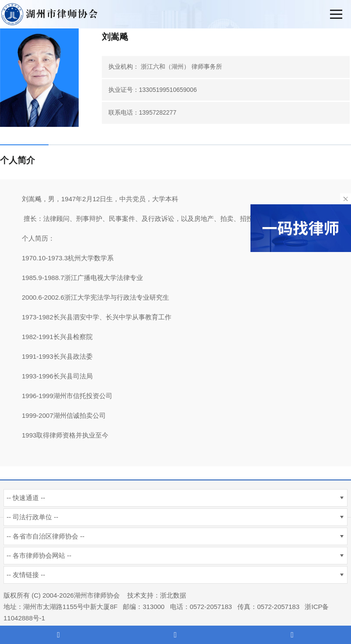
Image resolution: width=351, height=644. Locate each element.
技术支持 (140, 595)
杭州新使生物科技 (218, 595)
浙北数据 (173, 595)
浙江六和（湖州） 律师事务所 (181, 66)
